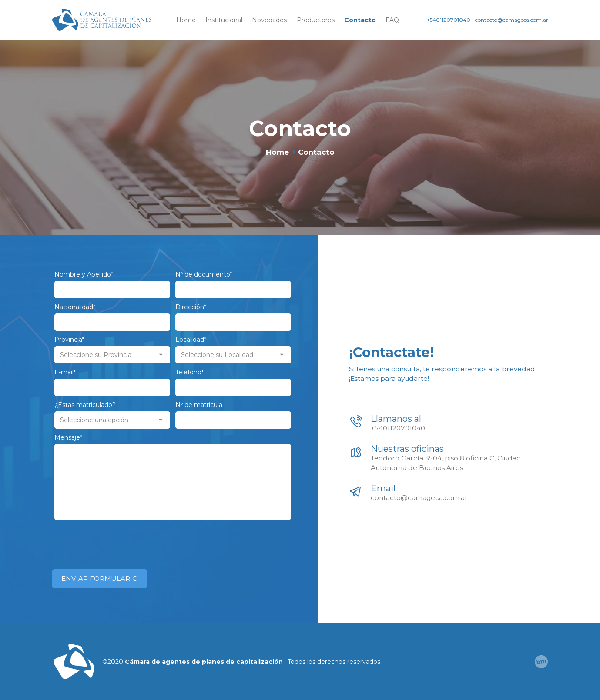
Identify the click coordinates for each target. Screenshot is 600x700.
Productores (316, 20)
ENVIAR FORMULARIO (100, 578)
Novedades (269, 20)
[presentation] (121, 541)
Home (186, 20)
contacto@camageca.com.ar (512, 20)
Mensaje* (68, 437)
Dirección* (191, 307)
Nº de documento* (204, 274)
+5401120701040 (449, 20)
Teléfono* (189, 372)
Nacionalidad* (75, 307)
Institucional (224, 20)
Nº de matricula (199, 405)
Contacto (360, 20)
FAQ (392, 20)
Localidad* (191, 340)
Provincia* (69, 340)
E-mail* (65, 372)
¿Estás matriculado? (85, 405)
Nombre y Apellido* (84, 274)
